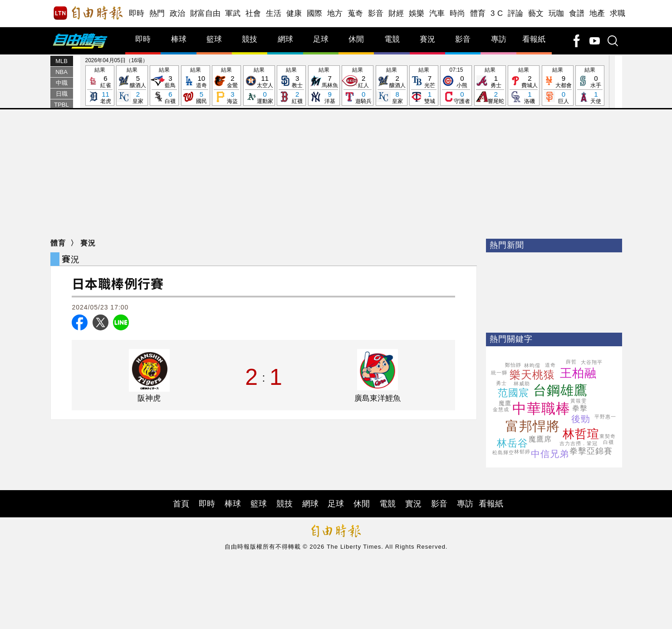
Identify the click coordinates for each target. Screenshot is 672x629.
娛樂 (417, 13)
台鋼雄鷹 (560, 390)
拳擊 (580, 408)
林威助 (522, 383)
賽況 (427, 39)
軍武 (233, 13)
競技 (250, 39)
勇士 (501, 383)
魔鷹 (505, 403)
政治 (178, 13)
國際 (315, 13)
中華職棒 (541, 409)
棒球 (179, 39)
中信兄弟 (550, 454)
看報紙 (534, 39)
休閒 (356, 39)
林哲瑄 (581, 434)
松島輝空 (503, 452)
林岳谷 (513, 443)
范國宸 (513, 393)
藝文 (536, 13)
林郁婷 (522, 452)
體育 (478, 13)
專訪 (499, 39)
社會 (253, 13)
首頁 (181, 504)
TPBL (61, 105)
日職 (62, 94)
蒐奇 (356, 13)
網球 (285, 39)
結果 (100, 86)
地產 (597, 13)
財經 (396, 13)
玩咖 (557, 13)
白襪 (608, 442)
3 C (497, 13)
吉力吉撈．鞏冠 (579, 443)
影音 (376, 13)
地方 (335, 13)
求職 (618, 13)
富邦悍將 (533, 426)
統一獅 (499, 373)
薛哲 (571, 362)
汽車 (437, 13)
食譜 (577, 13)
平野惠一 (605, 417)
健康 (294, 13)
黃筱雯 (579, 401)
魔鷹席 (540, 439)
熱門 (157, 13)
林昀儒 (532, 365)
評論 (516, 13)
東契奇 (608, 436)
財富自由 (205, 13)
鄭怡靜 (513, 365)
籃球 (214, 39)
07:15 (456, 86)
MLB (61, 61)
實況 (413, 504)
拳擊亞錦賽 (591, 451)
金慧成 (501, 409)
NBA (61, 72)
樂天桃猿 (532, 375)
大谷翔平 (592, 362)
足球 (321, 39)
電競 (392, 39)
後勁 (581, 419)
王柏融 (578, 373)
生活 (274, 13)
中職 (62, 83)
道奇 (550, 365)
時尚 (458, 13)
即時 (137, 13)
